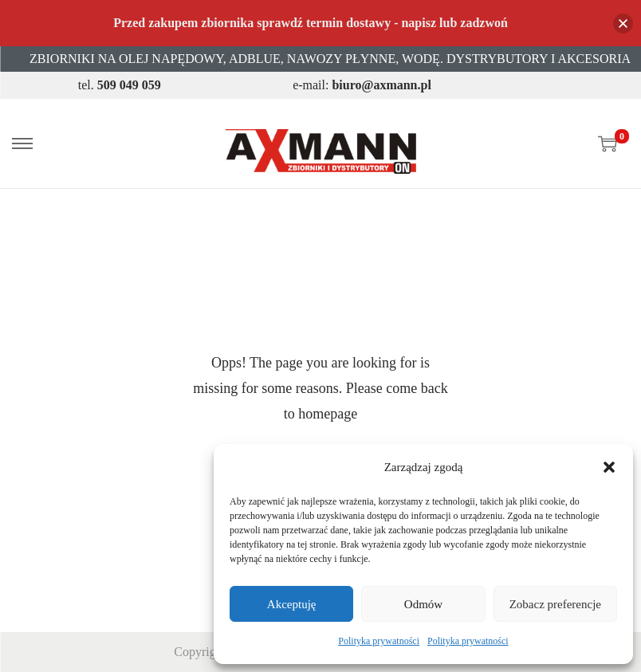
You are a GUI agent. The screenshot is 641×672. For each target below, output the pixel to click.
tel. (120, 85)
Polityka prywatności (379, 641)
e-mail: (362, 85)
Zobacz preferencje (555, 604)
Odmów (423, 604)
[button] (609, 467)
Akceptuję (292, 604)
